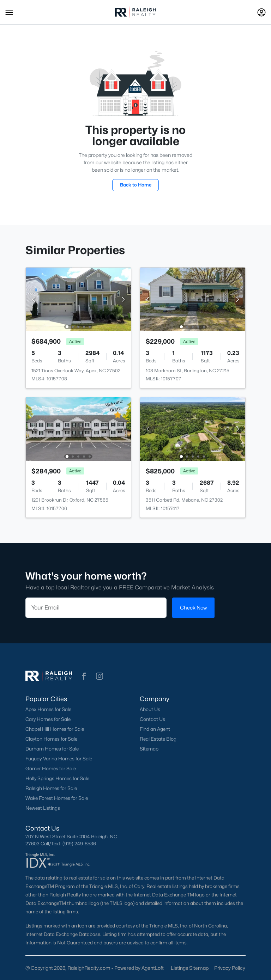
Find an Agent (155, 729)
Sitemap (149, 749)
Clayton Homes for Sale (51, 739)
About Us (150, 709)
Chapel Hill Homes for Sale (55, 729)
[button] (9, 12)
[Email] (96, 608)
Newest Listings (43, 808)
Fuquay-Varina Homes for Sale (59, 759)
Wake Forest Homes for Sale (57, 798)
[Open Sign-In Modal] (261, 12)
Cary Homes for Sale (48, 719)
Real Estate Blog (158, 739)
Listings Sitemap (190, 968)
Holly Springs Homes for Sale (57, 778)
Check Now (193, 608)
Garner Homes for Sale (51, 768)
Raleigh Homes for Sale (51, 788)
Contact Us (152, 719)
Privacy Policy (230, 968)
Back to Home (136, 185)
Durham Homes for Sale (52, 749)
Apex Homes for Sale (48, 709)
